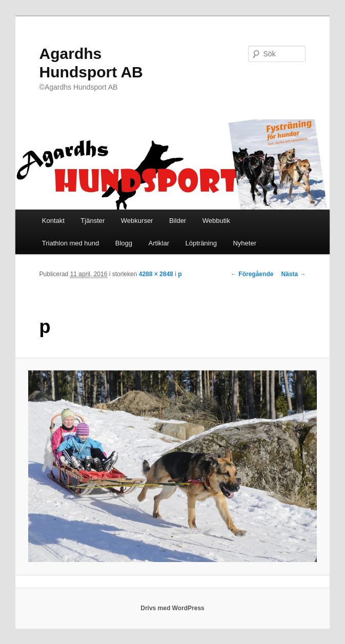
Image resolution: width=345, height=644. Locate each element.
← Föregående (252, 274)
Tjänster (93, 221)
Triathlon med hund (71, 243)
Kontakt (53, 221)
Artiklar (159, 243)
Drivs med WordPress (172, 608)
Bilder (178, 221)
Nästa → (293, 274)
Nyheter (245, 243)
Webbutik (216, 221)
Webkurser (137, 221)
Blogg (124, 243)
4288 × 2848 (156, 274)
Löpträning (201, 243)
